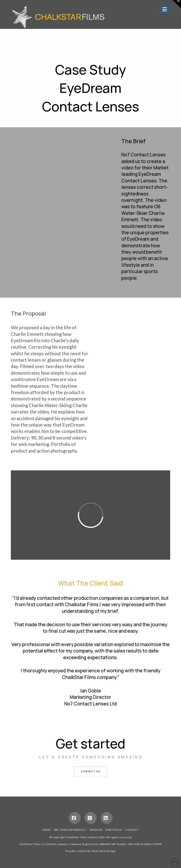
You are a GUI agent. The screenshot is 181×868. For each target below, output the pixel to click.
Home (47, 830)
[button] (165, 9)
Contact (132, 830)
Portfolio (114, 830)
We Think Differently (70, 830)
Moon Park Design (104, 851)
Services (96, 830)
